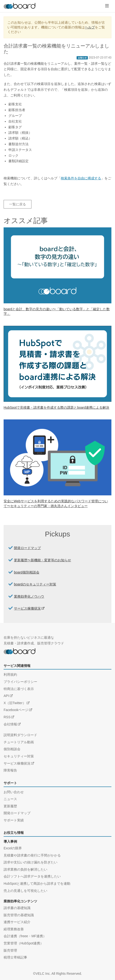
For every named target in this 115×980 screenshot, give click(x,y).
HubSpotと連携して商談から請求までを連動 (37, 884)
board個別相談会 (27, 572)
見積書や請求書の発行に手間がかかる (32, 855)
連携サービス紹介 (17, 922)
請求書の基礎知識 (17, 908)
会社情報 (10, 724)
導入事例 (10, 841)
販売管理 (10, 950)
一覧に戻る (18, 204)
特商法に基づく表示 (19, 689)
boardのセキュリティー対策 (35, 584)
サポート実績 (14, 820)
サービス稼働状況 (27, 608)
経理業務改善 (14, 929)
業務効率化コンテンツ (20, 901)
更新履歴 (10, 806)
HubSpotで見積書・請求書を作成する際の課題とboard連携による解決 (56, 407)
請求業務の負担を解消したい (25, 869)
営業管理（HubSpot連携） (24, 943)
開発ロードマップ (27, 548)
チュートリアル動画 (19, 742)
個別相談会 (12, 749)
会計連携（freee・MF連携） (25, 936)
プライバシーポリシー (20, 682)
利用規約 (10, 675)
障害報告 (10, 770)
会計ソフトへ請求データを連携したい (32, 876)
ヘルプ (90, 27)
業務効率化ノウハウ (29, 596)
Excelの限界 (13, 848)
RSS (7, 717)
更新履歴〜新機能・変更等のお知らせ (42, 560)
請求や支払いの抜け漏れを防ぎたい (30, 862)
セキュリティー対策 (19, 756)
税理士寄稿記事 (15, 957)
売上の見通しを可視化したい (25, 891)
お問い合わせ (14, 792)
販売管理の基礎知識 (19, 915)
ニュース (10, 799)
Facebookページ (16, 710)
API (6, 696)
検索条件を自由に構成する (81, 178)
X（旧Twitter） (15, 703)
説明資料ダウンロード (20, 735)
